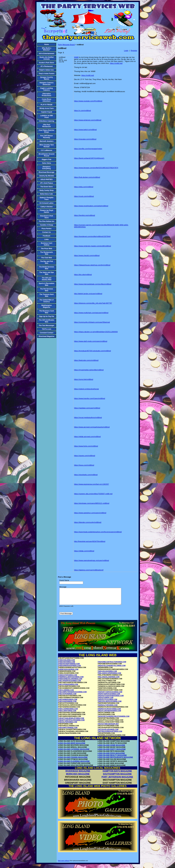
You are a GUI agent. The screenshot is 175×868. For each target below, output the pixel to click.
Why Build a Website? (47, 49)
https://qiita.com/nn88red (84, 187)
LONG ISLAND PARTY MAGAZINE (112, 752)
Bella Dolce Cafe (46, 194)
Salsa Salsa (46, 163)
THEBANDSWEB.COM (67, 665)
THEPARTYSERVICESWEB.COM (110, 695)
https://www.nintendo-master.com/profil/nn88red (93, 246)
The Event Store (47, 187)
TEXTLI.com (47, 329)
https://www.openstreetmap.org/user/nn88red (92, 560)
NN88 (76, 57)
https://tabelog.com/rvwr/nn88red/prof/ (89, 570)
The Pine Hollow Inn (47, 221)
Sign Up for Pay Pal (47, 316)
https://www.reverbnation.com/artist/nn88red (91, 206)
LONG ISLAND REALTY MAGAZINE (112, 758)
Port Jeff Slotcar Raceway (47, 137)
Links (47, 239)
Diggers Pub (47, 159)
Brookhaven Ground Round (47, 155)
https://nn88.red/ (116, 63)
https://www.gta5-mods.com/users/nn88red (91, 341)
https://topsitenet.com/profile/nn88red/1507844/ (92, 236)
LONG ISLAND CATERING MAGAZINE (74, 752)
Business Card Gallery (46, 244)
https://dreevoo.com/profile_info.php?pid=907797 (93, 303)
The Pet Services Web (46, 290)
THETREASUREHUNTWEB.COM (110, 735)
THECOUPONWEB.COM (67, 697)
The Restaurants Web (46, 253)
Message (63, 587)
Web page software (64, 864)
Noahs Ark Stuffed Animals (46, 58)
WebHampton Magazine (47, 306)
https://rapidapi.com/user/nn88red (87, 408)
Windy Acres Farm (47, 108)
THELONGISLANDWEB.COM (109, 680)
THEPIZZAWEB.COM (105, 701)
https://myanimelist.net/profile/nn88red (89, 370)
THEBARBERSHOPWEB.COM (70, 669)
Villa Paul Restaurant (47, 126)
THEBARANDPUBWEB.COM (69, 667)
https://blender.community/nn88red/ (88, 522)
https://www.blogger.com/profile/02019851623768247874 (96, 168)
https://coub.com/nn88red (84, 196)
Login (126, 51)
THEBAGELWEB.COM (67, 663)
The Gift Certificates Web (46, 321)
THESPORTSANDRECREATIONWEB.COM (114, 720)
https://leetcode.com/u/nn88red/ (86, 360)
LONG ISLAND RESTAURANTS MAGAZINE (115, 760)
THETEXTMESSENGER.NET (108, 727)
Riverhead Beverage (47, 172)
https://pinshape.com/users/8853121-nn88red (92, 503)
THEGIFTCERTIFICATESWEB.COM (71, 723)
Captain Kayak (47, 112)
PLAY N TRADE (47, 105)
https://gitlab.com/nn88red (84, 551)
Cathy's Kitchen (46, 207)
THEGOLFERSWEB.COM (68, 725)
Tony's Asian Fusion (47, 74)
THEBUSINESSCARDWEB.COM (70, 682)
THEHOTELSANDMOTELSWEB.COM (112, 669)
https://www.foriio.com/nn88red (86, 446)
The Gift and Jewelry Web (46, 279)
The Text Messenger (46, 325)
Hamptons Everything (46, 168)
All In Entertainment (47, 54)
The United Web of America (47, 301)
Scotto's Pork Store (47, 63)
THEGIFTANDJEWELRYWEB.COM (71, 721)
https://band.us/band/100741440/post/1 (89, 158)
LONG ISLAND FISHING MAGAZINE (73, 760)
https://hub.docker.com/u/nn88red (87, 177)
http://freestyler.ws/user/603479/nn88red (90, 541)
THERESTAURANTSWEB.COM (109, 712)
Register (134, 51)
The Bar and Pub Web (47, 262)
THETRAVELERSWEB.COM (108, 733)
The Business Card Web (47, 312)
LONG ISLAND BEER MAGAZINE (72, 746)
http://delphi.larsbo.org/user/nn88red (88, 294)
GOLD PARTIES (47, 179)
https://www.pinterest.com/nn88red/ (88, 120)
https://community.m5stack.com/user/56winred (92, 322)
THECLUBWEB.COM (66, 693)
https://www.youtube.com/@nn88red (88, 101)
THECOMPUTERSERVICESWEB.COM (72, 695)
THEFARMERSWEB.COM (68, 703)
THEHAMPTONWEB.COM (68, 731)
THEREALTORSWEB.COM (108, 708)
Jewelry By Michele (46, 176)
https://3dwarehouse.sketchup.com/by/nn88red (92, 265)
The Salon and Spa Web (47, 273)
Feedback (47, 236)
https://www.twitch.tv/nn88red (85, 130)
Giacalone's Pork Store (47, 217)
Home (47, 44)
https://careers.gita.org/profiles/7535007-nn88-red (93, 494)
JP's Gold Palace (46, 183)
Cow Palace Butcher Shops (47, 131)
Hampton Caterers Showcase (46, 84)
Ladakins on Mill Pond (47, 117)
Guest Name (64, 580)
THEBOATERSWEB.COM (68, 678)
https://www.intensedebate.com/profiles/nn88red (93, 284)
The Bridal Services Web (47, 268)
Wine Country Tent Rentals (47, 146)
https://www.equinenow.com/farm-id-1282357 (92, 484)
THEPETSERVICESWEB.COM (109, 697)
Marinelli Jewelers (47, 141)
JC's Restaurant (47, 66)
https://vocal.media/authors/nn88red (88, 417)
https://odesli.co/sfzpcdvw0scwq (86, 389)
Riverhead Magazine (47, 336)
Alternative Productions (46, 95)
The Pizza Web (47, 249)
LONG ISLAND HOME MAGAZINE (111, 748)
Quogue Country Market (47, 78)
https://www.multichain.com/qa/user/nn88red (91, 313)
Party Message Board (66, 45)
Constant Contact (47, 333)
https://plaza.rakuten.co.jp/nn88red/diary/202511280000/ (96, 332)
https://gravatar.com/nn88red (85, 139)
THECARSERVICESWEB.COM (70, 684)
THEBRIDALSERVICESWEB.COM (71, 680)
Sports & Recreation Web (47, 284)
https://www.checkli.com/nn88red (87, 255)
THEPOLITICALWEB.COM (107, 703)
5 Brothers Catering (46, 121)
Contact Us (47, 232)
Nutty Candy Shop (47, 190)
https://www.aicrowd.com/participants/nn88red (92, 427)
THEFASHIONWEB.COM (67, 705)
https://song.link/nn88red (84, 379)
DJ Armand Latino (47, 203)
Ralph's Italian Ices (47, 70)
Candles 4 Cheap (47, 225)
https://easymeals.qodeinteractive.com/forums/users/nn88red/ (98, 532)
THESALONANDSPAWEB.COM (109, 714)
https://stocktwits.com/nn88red (86, 475)
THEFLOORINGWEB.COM (68, 712)
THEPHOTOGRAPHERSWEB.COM (111, 699)
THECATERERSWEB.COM (68, 688)
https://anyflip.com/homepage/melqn (88, 149)
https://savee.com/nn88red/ (85, 456)
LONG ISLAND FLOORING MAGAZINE (74, 764)
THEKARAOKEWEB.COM (107, 674)
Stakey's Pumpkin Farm (46, 199)
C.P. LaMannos (46, 150)
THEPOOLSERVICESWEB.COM (110, 705)
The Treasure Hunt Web (47, 295)
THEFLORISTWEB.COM (67, 714)
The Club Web (47, 258)
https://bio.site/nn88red (83, 275)
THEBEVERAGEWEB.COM (68, 673)
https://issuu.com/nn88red (84, 465)
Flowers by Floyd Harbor (46, 211)
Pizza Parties (47, 229)
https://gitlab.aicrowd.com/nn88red (87, 437)
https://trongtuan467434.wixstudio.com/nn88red (93, 351)
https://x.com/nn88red (83, 111)
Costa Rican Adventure (47, 100)
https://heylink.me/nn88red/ (85, 215)
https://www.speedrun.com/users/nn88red (90, 513)
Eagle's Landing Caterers (47, 89)
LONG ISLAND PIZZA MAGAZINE (111, 756)
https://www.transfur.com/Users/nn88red (90, 398)
